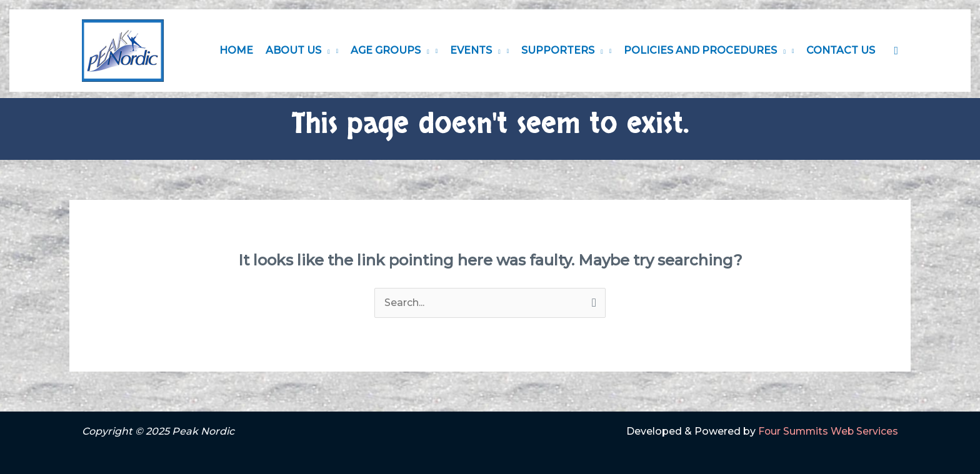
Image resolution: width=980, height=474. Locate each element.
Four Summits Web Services (827, 431)
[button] (896, 51)
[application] (326, 51)
